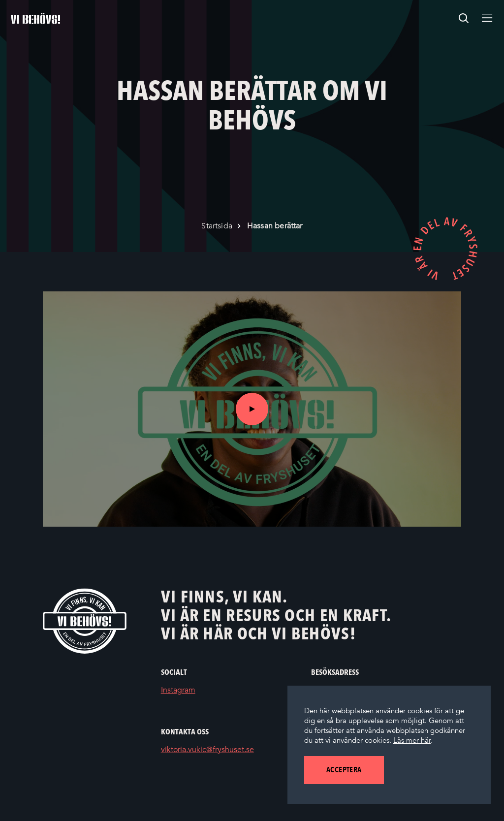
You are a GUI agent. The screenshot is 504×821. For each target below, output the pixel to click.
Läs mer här (412, 740)
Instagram (193, 691)
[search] (464, 18)
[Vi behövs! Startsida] (85, 621)
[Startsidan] (35, 18)
